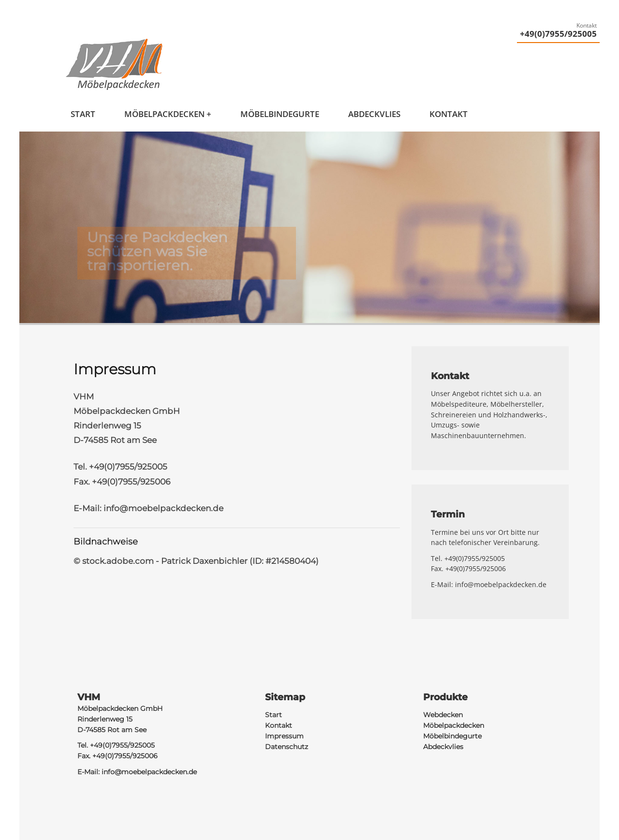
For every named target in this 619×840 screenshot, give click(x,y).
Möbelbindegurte (280, 114)
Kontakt (449, 114)
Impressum (284, 736)
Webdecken (443, 715)
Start (83, 114)
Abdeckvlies (374, 114)
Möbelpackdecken (164, 114)
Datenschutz (287, 747)
